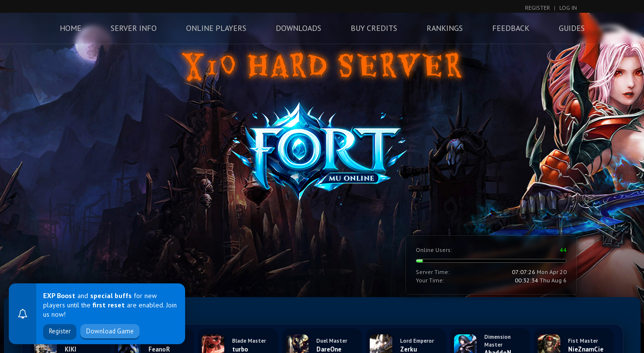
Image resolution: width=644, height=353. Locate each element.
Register (537, 8)
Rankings (445, 28)
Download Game (110, 331)
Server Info (134, 28)
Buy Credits (374, 28)
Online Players (216, 28)
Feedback (511, 28)
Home (71, 28)
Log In (568, 8)
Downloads (298, 28)
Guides (572, 28)
